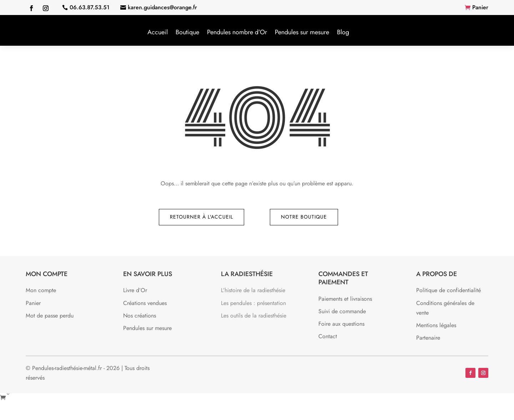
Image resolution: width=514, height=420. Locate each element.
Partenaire (428, 338)
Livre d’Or (135, 290)
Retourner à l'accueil (201, 217)
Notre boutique (304, 217)
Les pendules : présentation (253, 303)
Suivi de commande (342, 311)
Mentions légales (436, 325)
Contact (328, 336)
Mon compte (41, 290)
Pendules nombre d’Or (237, 32)
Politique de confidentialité (449, 290)
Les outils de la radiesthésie (254, 316)
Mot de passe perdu (50, 316)
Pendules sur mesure (302, 32)
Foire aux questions (341, 324)
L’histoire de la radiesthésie (253, 290)
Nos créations (140, 316)
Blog (343, 32)
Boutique (187, 32)
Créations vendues (145, 303)
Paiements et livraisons (345, 299)
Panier (480, 7)
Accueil (158, 32)
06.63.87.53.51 (90, 7)
